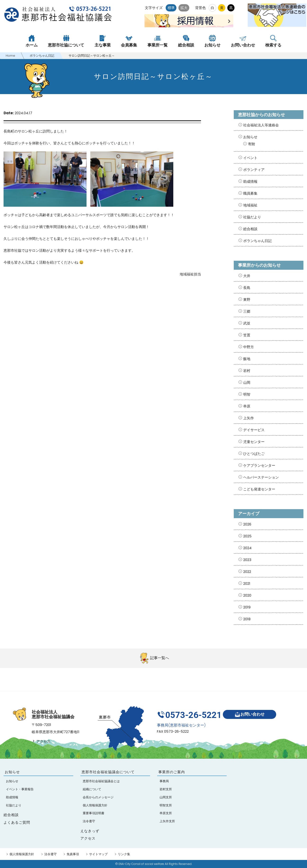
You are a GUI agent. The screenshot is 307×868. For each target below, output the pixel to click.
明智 (247, 394)
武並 (247, 323)
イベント (250, 158)
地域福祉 (250, 205)
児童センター (254, 442)
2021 (247, 583)
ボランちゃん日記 (257, 241)
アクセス (41, 741)
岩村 (247, 371)
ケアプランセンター (259, 465)
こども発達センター (259, 489)
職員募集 (250, 193)
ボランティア (254, 170)
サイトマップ (98, 854)
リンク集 (124, 854)
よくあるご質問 (17, 822)
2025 (247, 536)
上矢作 (249, 418)
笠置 (247, 335)
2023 (247, 560)
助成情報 (250, 181)
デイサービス (254, 430)
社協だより (252, 217)
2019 (247, 607)
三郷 (247, 311)
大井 (247, 276)
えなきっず (90, 831)
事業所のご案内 (172, 772)
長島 (247, 288)
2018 (247, 619)
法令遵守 (50, 854)
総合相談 (250, 229)
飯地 (247, 359)
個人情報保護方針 (22, 854)
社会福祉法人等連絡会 (261, 125)
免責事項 (73, 854)
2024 (247, 548)
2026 (247, 524)
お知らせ (250, 137)
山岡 (247, 382)
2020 (247, 595)
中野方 (249, 347)
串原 (247, 406)
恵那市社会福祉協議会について (108, 772)
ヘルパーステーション (261, 477)
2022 (247, 572)
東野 (247, 299)
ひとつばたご (254, 454)
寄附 (252, 144)
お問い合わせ (251, 714)
